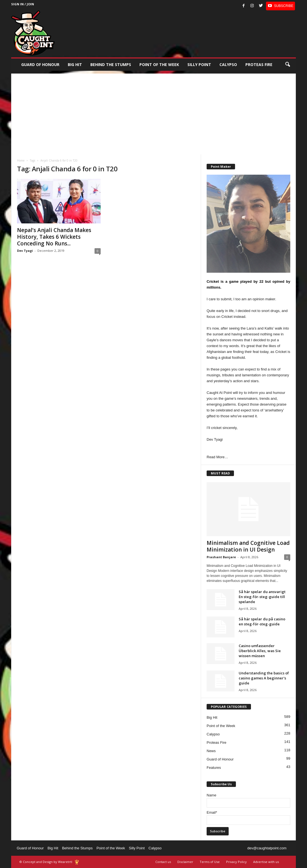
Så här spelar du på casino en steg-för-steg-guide (262, 621)
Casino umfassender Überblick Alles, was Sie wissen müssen (260, 651)
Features (214, 768)
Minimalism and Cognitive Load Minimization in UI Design (248, 546)
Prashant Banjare (221, 557)
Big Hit (75, 64)
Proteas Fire (259, 64)
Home (21, 160)
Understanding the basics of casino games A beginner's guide (264, 678)
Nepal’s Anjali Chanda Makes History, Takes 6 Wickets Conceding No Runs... (54, 237)
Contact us (163, 862)
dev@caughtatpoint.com (267, 848)
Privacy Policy (236, 862)
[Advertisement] (153, 113)
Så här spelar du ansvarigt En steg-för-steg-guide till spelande (262, 597)
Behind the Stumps (77, 848)
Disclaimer (185, 862)
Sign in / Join (23, 4)
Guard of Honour (40, 64)
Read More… (217, 457)
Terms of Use (210, 862)
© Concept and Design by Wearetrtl (46, 862)
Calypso (228, 64)
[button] (287, 65)
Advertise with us (266, 862)
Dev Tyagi (25, 251)
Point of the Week (159, 64)
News (211, 751)
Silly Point (199, 64)
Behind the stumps (111, 64)
